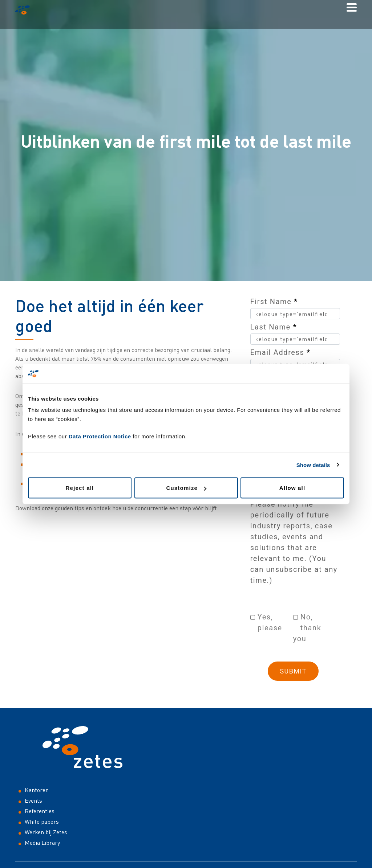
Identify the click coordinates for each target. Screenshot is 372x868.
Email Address (280, 352)
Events (33, 801)
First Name (274, 302)
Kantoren (37, 790)
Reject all (80, 488)
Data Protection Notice (100, 436)
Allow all (292, 488)
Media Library (42, 843)
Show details (313, 465)
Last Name (274, 327)
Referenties (40, 811)
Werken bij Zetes (46, 832)
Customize (186, 488)
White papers (42, 822)
